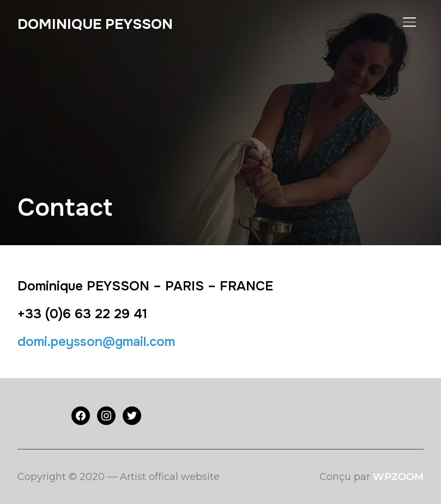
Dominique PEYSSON (95, 24)
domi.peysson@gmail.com (96, 342)
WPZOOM (398, 477)
